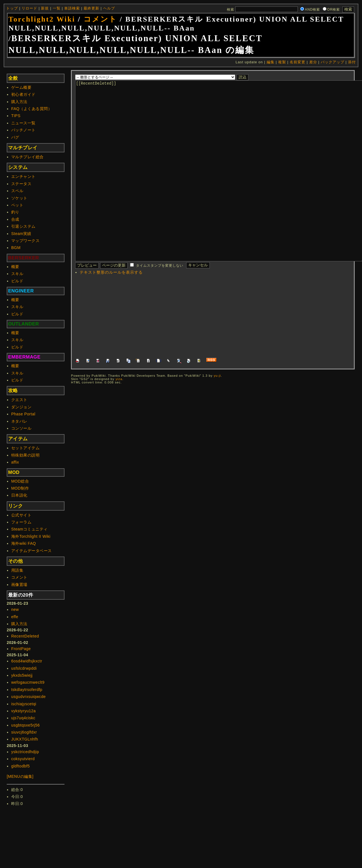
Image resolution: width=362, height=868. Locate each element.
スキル (17, 274)
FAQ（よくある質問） (32, 109)
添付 (352, 62)
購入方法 (19, 102)
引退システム (23, 226)
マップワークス (26, 241)
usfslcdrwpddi (24, 668)
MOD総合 (20, 481)
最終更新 (91, 8)
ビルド (17, 281)
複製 (282, 62)
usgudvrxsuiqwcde (28, 697)
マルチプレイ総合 (27, 157)
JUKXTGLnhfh (25, 739)
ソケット (19, 198)
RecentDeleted (25, 636)
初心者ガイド (23, 94)
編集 (271, 62)
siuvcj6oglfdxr (24, 732)
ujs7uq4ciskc (23, 718)
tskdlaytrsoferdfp (27, 690)
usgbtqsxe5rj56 (26, 725)
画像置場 (19, 585)
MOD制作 (20, 488)
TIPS (16, 116)
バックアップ (333, 62)
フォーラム (21, 522)
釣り (15, 212)
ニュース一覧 (23, 123)
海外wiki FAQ (24, 543)
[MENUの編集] (20, 776)
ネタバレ (19, 421)
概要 (15, 267)
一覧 (57, 8)
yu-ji (217, 409)
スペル (17, 191)
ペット (17, 205)
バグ (15, 137)
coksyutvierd (23, 759)
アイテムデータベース (32, 551)
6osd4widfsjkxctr (27, 661)
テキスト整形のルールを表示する (111, 306)
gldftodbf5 (21, 766)
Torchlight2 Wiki (42, 19)
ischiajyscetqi (24, 704)
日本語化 (19, 495)
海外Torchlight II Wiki (31, 536)
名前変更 (298, 62)
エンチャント (23, 176)
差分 (313, 62)
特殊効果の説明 (26, 455)
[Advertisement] (173, 350)
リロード (29, 8)
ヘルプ (109, 8)
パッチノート (23, 130)
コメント (100, 19)
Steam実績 (21, 234)
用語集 (17, 570)
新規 (45, 8)
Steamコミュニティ (29, 529)
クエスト (19, 400)
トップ (12, 8)
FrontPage (21, 649)
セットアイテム (26, 448)
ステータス (21, 184)
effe (15, 617)
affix (15, 462)
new (15, 609)
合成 (15, 219)
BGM (16, 248)
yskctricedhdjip (25, 752)
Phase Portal (23, 414)
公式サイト (21, 515)
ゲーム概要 (21, 87)
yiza (119, 413)
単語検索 (72, 8)
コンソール (21, 428)
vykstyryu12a (24, 711)
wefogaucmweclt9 (28, 682)
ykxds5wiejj (22, 675)
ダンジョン (21, 407)
